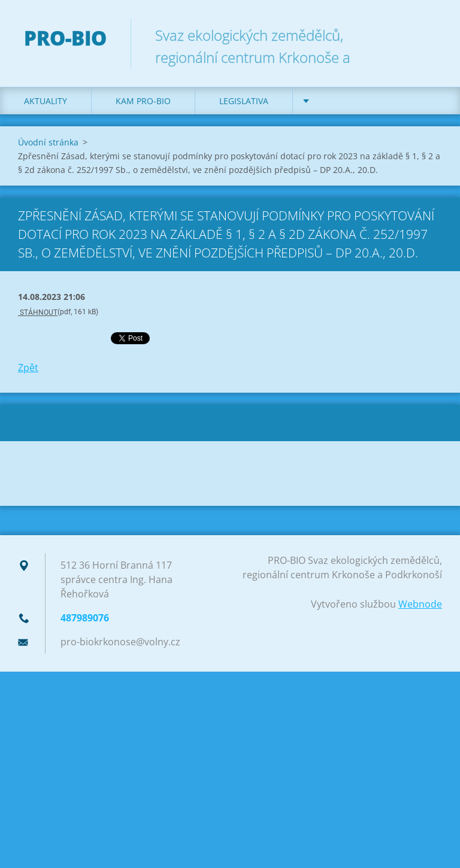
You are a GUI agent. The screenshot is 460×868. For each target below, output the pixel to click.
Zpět (28, 368)
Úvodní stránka (48, 142)
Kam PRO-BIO (143, 101)
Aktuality (46, 101)
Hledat (429, 35)
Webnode (420, 604)
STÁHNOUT (38, 312)
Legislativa (244, 101)
